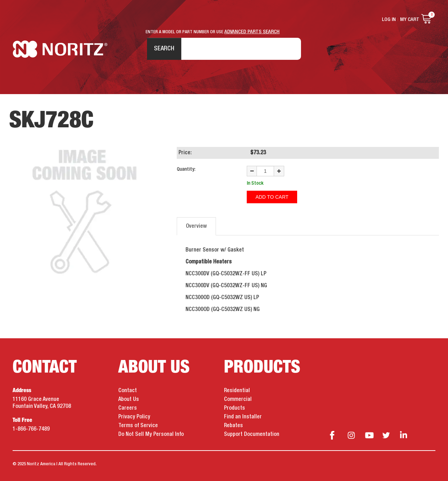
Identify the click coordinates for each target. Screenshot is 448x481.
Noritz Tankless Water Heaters (60, 49)
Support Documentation (252, 434)
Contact (128, 391)
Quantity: (186, 169)
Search (164, 49)
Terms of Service (138, 426)
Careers (128, 408)
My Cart (410, 20)
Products (234, 408)
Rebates (233, 426)
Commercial (238, 399)
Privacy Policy (134, 417)
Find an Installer (243, 417)
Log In (389, 20)
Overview (196, 226)
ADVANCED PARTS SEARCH (252, 32)
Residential (237, 391)
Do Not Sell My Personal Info (151, 434)
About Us (129, 399)
